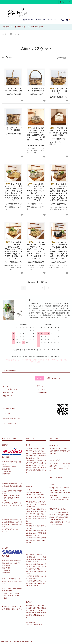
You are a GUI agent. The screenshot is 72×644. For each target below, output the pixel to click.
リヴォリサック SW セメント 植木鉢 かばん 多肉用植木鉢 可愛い (59, 130)
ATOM (9, 410)
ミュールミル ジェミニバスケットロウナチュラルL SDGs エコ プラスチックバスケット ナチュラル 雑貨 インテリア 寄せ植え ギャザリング (36, 249)
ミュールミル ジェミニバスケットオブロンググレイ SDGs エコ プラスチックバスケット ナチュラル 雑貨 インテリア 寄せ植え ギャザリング (36, 191)
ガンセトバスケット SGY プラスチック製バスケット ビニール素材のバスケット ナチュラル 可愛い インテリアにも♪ (36, 134)
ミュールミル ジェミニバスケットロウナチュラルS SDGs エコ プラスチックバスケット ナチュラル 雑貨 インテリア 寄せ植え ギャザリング (13, 249)
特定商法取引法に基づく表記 (12, 413)
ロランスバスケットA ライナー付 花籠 (14, 128)
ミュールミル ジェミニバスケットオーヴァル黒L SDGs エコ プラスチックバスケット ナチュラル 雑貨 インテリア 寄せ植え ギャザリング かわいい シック (59, 249)
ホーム (4, 34)
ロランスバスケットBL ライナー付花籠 (36, 88)
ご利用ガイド (7, 27)
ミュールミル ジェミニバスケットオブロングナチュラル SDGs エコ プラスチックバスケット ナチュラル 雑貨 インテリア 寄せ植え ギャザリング (13, 191)
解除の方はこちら (54, 377)
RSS (4, 410)
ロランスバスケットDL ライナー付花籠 (13, 88)
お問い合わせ (20, 27)
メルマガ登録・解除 (35, 27)
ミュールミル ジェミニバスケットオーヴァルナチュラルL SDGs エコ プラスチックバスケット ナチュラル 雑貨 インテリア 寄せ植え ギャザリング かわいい (59, 191)
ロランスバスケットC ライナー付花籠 (59, 90)
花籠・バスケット (15, 34)
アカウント (65, 2)
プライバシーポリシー (10, 417)
